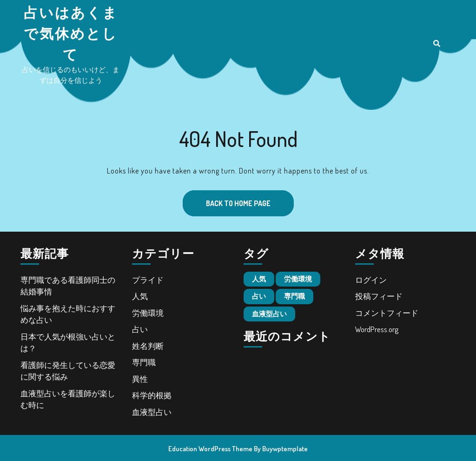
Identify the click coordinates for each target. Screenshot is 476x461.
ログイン (371, 280)
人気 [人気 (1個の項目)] (259, 279)
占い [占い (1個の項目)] (259, 296)
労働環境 (148, 313)
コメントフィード (387, 313)
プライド (148, 280)
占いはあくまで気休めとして (71, 33)
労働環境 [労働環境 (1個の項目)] (298, 279)
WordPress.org (377, 329)
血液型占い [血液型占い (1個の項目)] (269, 314)
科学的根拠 (152, 395)
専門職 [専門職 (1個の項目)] (294, 296)
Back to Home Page (227, 199)
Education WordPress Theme (210, 449)
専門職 (144, 362)
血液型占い (152, 412)
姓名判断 (148, 346)
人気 (140, 296)
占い (140, 329)
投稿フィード (379, 296)
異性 (140, 379)
